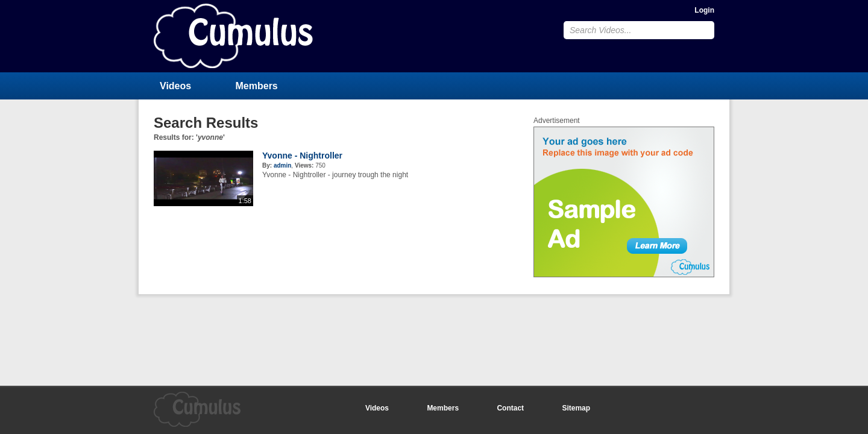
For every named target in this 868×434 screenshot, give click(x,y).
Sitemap (576, 408)
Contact (510, 408)
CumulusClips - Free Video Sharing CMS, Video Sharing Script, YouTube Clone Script (233, 36)
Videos (175, 86)
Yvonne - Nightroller (302, 156)
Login (704, 10)
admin (282, 165)
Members (257, 86)
